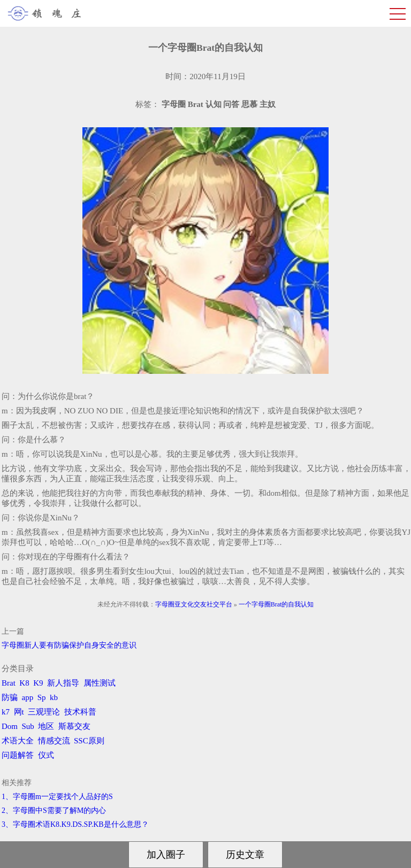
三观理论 (44, 712)
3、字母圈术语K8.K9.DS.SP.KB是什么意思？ (75, 824)
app (28, 697)
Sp (42, 697)
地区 (46, 726)
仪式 (46, 755)
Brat (9, 683)
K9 (38, 683)
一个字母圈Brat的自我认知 (276, 604)
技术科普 (80, 712)
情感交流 (54, 741)
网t (19, 712)
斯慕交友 (74, 726)
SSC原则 (89, 741)
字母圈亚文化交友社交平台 (194, 604)
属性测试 (100, 683)
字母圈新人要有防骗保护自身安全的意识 (69, 645)
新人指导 (63, 683)
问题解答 (18, 755)
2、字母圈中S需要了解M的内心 (54, 811)
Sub (28, 726)
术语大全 (18, 741)
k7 (6, 712)
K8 (24, 683)
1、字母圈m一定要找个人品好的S (57, 797)
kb (54, 697)
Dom (10, 726)
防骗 (10, 697)
